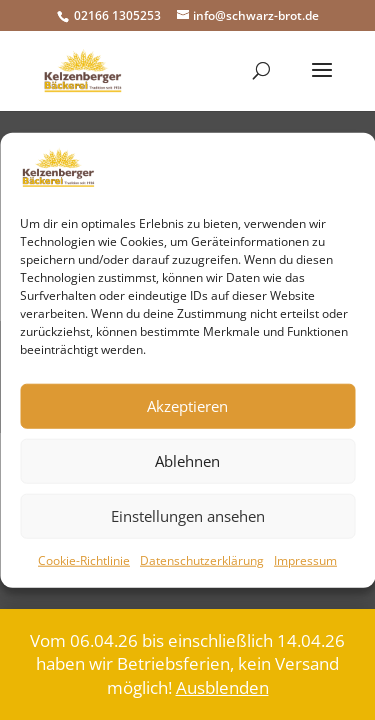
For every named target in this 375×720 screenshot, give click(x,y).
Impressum (305, 560)
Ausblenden (222, 687)
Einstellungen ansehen (188, 516)
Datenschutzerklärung (202, 560)
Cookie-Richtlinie (84, 560)
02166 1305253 (116, 15)
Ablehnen (187, 461)
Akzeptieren (187, 406)
